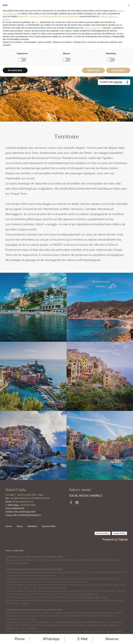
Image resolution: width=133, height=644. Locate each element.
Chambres (32, 526)
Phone (20, 639)
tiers (37, 22)
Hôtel (19, 526)
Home (9, 526)
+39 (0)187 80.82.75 (19, 498)
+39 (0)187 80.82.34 (39, 498)
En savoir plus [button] (15, 70)
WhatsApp (51, 639)
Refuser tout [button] (94, 70)
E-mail (82, 639)
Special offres (49, 526)
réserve (112, 639)
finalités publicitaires (93, 28)
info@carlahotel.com (23, 502)
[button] (129, 5)
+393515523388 (28, 505)
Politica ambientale (15, 551)
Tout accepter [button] (118, 70)
